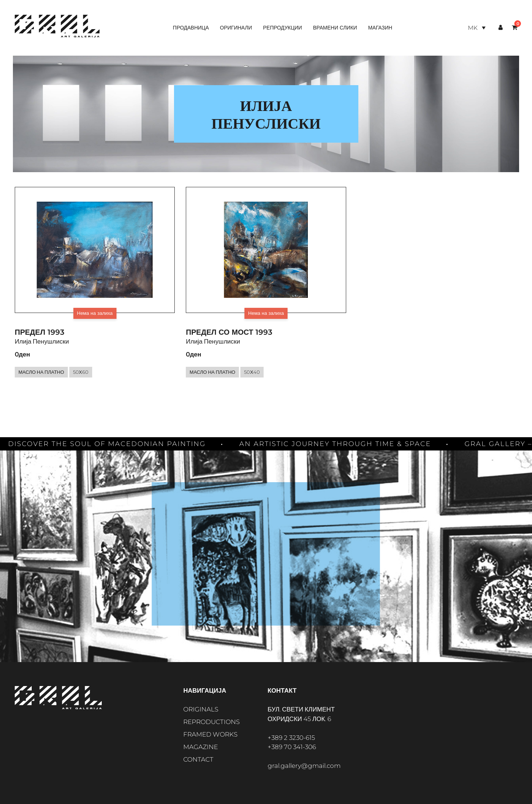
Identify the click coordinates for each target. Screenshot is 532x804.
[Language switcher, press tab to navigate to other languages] (477, 28)
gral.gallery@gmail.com (304, 766)
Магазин (380, 28)
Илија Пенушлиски (42, 341)
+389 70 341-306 (292, 747)
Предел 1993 (40, 332)
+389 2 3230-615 (291, 738)
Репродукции (282, 28)
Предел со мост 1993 (229, 332)
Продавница (191, 28)
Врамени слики (335, 28)
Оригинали (236, 28)
